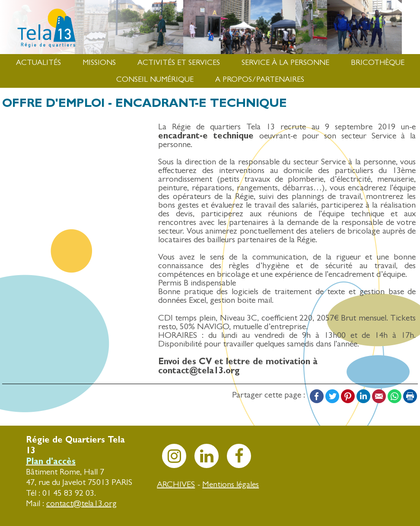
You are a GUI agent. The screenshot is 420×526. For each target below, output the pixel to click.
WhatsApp (395, 396)
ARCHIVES (176, 484)
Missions (99, 63)
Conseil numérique (155, 79)
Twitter (332, 396)
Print (410, 396)
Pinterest (348, 396)
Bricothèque (378, 63)
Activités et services (179, 63)
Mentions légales (231, 484)
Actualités (38, 63)
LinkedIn (363, 396)
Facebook (317, 396)
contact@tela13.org (81, 503)
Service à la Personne (285, 63)
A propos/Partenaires (260, 79)
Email (379, 396)
